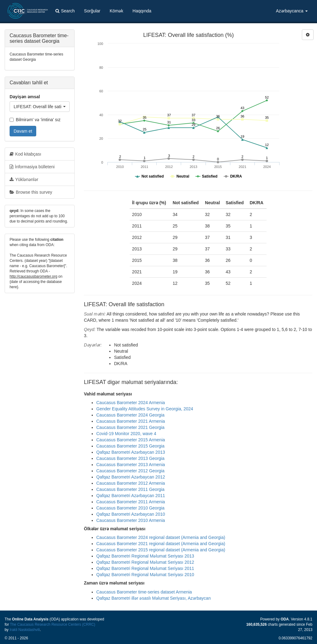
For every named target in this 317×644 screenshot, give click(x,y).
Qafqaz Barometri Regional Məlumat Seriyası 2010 (145, 575)
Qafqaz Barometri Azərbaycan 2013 (131, 452)
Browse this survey (31, 192)
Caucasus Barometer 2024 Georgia (130, 415)
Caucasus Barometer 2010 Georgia (130, 508)
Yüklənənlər (24, 179)
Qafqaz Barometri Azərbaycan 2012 (131, 477)
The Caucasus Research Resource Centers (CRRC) (53, 624)
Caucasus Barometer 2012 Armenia (131, 483)
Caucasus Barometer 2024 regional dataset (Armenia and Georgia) (161, 537)
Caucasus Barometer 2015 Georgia (130, 446)
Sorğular (92, 11)
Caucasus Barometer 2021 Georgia (130, 427)
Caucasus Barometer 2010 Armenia (131, 520)
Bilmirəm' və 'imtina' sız (35, 120)
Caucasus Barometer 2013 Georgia (130, 458)
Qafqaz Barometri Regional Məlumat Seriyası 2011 (145, 568)
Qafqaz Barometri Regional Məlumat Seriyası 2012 (145, 562)
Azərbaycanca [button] (292, 11)
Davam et (23, 131)
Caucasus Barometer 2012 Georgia (130, 471)
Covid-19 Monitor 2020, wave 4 (126, 434)
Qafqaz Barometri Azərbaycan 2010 (131, 514)
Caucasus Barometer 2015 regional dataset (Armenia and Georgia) (161, 550)
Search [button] (65, 11)
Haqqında (142, 11)
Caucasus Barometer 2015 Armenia (131, 440)
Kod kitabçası (25, 154)
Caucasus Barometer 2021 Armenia (131, 421)
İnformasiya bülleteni (32, 167)
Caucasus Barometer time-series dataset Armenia (144, 592)
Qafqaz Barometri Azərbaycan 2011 (131, 496)
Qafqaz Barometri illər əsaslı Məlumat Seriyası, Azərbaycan (154, 598)
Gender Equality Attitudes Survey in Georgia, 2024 (145, 409)
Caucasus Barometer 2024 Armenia (131, 403)
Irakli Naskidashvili (25, 630)
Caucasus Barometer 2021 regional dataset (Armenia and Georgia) (161, 544)
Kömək (116, 11)
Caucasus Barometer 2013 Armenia (131, 465)
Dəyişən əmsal (25, 97)
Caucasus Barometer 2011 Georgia (130, 489)
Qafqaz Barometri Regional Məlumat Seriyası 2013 (145, 556)
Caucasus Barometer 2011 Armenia (131, 502)
